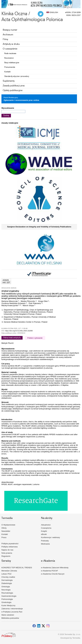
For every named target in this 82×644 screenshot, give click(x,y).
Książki (44, 531)
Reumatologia (7, 593)
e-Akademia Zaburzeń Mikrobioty (55, 568)
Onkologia (6, 587)
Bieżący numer (10, 30)
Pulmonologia (7, 599)
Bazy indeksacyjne (12, 63)
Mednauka (45, 544)
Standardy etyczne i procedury (17, 76)
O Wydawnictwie (8, 525)
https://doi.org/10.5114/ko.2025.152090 (19, 331)
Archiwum (8, 35)
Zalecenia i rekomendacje (12, 609)
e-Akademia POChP (49, 571)
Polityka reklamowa (9, 547)
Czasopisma (46, 528)
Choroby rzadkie (8, 577)
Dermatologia (7, 580)
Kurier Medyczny (8, 605)
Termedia (76, 638)
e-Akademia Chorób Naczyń (53, 574)
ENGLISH (52, 12)
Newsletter (6, 531)
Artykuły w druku (11, 44)
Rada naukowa (10, 53)
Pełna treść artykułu (12, 338)
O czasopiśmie (10, 49)
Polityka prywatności (10, 544)
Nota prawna (7, 553)
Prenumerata (10, 67)
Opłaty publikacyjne (13, 90)
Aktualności (46, 525)
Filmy (5, 39)
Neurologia (6, 590)
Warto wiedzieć (8, 615)
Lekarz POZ (6, 574)
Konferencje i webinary (50, 537)
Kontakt (7, 72)
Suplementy (9, 81)
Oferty (4, 528)
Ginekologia (6, 602)
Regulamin (6, 556)
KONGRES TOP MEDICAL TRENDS (17, 568)
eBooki (44, 534)
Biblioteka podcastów (10, 618)
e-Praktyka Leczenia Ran (12, 612)
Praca (4, 537)
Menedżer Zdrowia (9, 571)
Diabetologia (7, 583)
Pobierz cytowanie (35, 338)
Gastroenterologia (9, 596)
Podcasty (45, 541)
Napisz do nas (7, 550)
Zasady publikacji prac (14, 86)
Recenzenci (9, 58)
